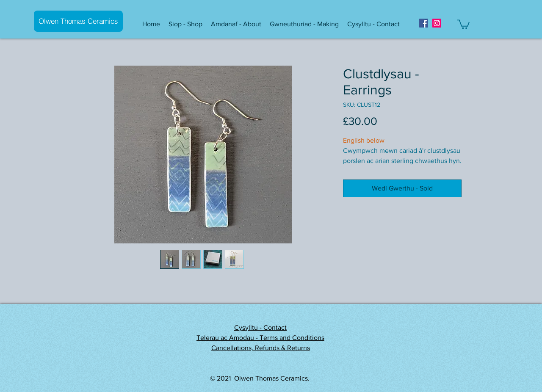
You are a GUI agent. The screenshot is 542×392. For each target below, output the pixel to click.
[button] (185, 24)
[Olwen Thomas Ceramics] (78, 21)
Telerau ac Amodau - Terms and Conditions (260, 338)
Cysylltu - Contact (260, 327)
